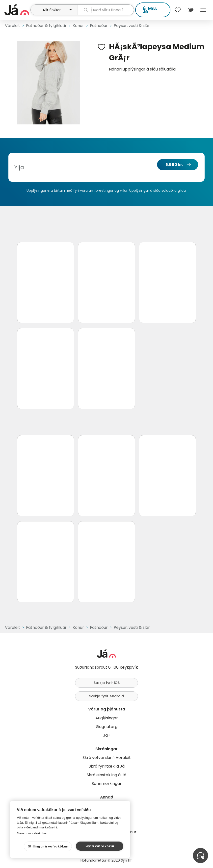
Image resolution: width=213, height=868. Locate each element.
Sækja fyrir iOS (107, 683)
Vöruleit (13, 26)
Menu (203, 10)
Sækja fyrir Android (106, 696)
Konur (78, 26)
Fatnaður (99, 26)
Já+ (107, 735)
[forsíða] (17, 10)
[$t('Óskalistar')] (178, 10)
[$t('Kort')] (190, 10)
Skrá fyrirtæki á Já (107, 766)
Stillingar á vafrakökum (49, 846)
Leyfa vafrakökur (99, 846)
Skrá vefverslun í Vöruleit (107, 758)
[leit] (106, 10)
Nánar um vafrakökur (32, 833)
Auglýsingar (107, 718)
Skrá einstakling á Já (106, 775)
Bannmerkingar (106, 784)
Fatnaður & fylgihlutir (46, 26)
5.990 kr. (174, 165)
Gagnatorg (107, 727)
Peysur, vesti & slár (132, 26)
